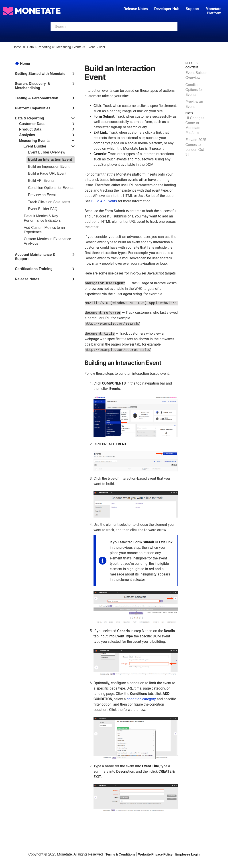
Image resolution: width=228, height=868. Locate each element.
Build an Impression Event (49, 167)
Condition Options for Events (51, 188)
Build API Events (41, 181)
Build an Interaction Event (50, 159)
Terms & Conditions (120, 854)
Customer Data (32, 124)
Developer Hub (167, 9)
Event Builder (96, 47)
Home (17, 47)
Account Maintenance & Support (35, 257)
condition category (141, 699)
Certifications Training (34, 269)
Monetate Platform (214, 11)
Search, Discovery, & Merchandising (33, 86)
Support (192, 9)
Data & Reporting (39, 47)
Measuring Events (69, 47)
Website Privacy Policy (155, 854)
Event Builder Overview (47, 152)
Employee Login (187, 854)
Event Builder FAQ (43, 209)
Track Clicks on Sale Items (49, 202)
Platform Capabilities (33, 108)
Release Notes (136, 9)
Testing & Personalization (37, 98)
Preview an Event (42, 195)
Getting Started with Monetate (40, 74)
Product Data (30, 129)
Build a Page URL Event (47, 173)
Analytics (27, 135)
